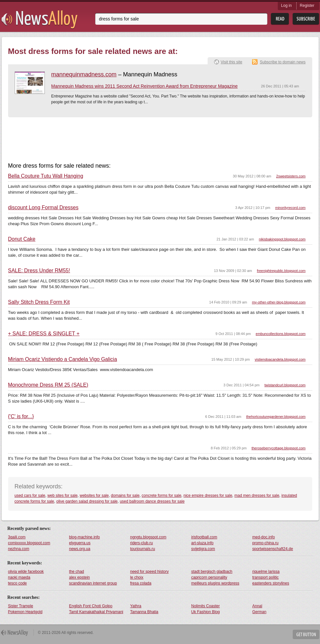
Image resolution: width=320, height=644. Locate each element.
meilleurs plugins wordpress (215, 583)
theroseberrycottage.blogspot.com (278, 448)
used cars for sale (30, 496)
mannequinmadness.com (84, 74)
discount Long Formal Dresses (43, 208)
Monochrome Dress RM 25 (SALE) (48, 385)
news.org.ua (80, 549)
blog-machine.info (85, 537)
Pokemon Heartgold (25, 612)
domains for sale (125, 496)
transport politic (266, 577)
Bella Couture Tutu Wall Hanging (46, 176)
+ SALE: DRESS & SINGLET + (44, 334)
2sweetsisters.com (291, 176)
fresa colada (141, 583)
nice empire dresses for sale (208, 496)
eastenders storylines (271, 583)
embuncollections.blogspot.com (281, 334)
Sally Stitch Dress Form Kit (39, 302)
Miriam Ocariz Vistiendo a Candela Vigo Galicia (63, 359)
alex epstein (80, 577)
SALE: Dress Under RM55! (39, 271)
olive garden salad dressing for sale (87, 501)
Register (307, 6)
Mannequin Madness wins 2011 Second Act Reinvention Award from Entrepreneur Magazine (145, 86)
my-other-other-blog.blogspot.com (279, 302)
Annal (257, 606)
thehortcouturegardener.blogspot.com (276, 417)
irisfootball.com (204, 537)
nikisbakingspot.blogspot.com (282, 239)
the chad (77, 572)
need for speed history (150, 572)
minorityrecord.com (290, 208)
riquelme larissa (266, 572)
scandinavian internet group (93, 583)
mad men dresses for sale (257, 496)
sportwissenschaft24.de (273, 549)
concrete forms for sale (161, 496)
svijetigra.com (203, 549)
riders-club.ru (142, 543)
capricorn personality (209, 577)
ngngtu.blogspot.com (148, 537)
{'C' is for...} (21, 417)
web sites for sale (63, 496)
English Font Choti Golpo (91, 606)
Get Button (306, 634)
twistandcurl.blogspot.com (285, 385)
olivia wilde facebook (26, 572)
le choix (137, 577)
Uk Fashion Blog (206, 612)
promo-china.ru (266, 543)
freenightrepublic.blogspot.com (281, 271)
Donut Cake (22, 239)
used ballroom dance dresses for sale (152, 501)
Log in (286, 6)
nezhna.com (19, 549)
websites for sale (94, 496)
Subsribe (306, 19)
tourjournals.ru (143, 549)
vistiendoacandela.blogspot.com (280, 359)
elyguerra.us (80, 543)
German (259, 612)
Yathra (136, 606)
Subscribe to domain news (283, 62)
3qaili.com (17, 537)
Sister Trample (21, 606)
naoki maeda (19, 577)
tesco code (18, 583)
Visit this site (231, 62)
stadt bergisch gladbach (212, 572)
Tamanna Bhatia (144, 612)
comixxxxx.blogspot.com (29, 543)
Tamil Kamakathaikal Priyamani (96, 612)
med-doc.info (264, 537)
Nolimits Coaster (206, 606)
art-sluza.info (203, 543)
